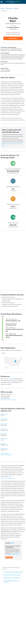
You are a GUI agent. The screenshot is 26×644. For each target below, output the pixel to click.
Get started (9, 558)
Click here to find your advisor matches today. (13, 554)
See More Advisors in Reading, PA (12, 578)
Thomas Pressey (5, 419)
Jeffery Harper (4, 414)
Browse (2, 8)
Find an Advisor (13, 38)
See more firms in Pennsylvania (8, 400)
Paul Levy (3, 444)
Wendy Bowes (4, 424)
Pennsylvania (9, 8)
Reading (16, 8)
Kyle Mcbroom (4, 439)
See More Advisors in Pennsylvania (12, 575)
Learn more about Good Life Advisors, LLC (6, 454)
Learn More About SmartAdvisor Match (13, 572)
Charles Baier (4, 434)
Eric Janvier (4, 429)
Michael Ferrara (4, 448)
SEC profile (11, 379)
